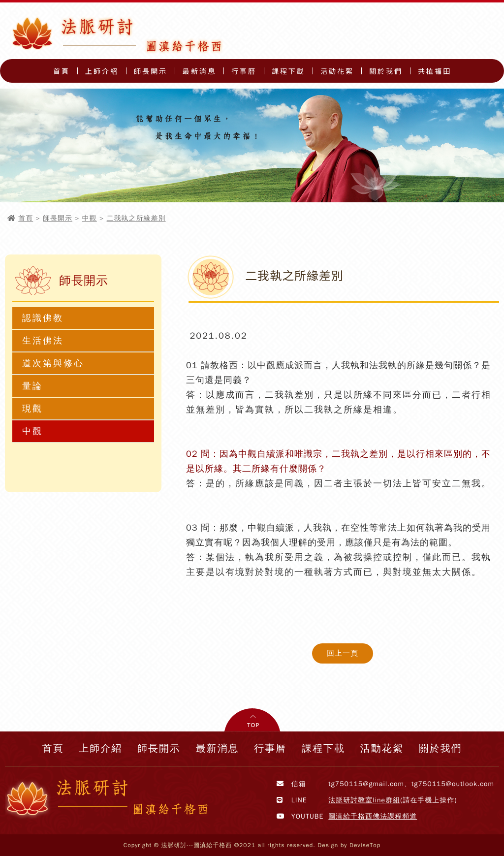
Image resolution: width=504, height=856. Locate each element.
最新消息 (199, 71)
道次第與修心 (53, 363)
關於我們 (386, 71)
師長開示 (151, 71)
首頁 (62, 71)
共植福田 (435, 71)
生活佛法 (43, 341)
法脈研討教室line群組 (364, 800)
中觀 (90, 218)
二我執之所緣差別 (136, 218)
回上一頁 (343, 653)
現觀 (32, 409)
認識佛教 (43, 318)
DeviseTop (365, 845)
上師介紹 (102, 71)
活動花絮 (337, 71)
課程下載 (288, 71)
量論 (32, 386)
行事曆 (244, 71)
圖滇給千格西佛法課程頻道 (373, 816)
